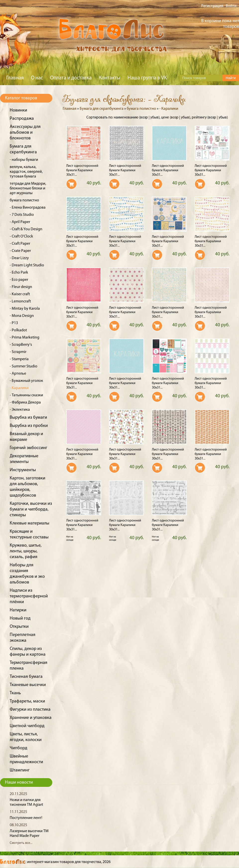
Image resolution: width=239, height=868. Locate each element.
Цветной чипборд (27, 726)
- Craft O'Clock (21, 236)
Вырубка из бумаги (28, 418)
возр (144, 118)
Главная (15, 78)
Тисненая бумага (26, 677)
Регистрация (212, 6)
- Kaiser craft (20, 294)
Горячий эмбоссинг (29, 448)
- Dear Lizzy (19, 258)
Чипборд (19, 748)
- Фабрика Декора (25, 403)
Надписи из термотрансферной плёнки (29, 596)
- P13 (14, 323)
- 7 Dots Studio (22, 215)
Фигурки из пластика (30, 710)
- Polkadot (18, 330)
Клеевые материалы (30, 523)
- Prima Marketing (25, 338)
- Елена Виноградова (28, 208)
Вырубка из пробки (29, 426)
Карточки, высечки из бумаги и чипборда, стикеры (31, 509)
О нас (37, 78)
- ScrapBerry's (21, 345)
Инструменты (23, 470)
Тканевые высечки (28, 685)
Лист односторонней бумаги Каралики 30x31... (82, 170)
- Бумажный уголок (26, 381)
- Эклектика (20, 410)
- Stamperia (19, 359)
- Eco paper (19, 280)
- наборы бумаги (24, 160)
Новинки (18, 110)
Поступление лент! (26, 818)
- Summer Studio (24, 366)
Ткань (15, 693)
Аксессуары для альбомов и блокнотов (25, 133)
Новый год (20, 618)
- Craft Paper (20, 244)
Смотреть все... (21, 843)
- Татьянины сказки (26, 395)
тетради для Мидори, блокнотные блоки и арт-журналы (28, 188)
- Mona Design (22, 316)
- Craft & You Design (26, 229)
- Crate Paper (20, 251)
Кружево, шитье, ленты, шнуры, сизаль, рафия (26, 551)
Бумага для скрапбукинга (102, 109)
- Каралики (19, 388)
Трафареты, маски (27, 701)
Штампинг (20, 770)
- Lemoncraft (20, 301)
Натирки (18, 610)
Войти (231, 6)
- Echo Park (19, 273)
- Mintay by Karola (25, 309)
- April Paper (20, 222)
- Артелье (18, 374)
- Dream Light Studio (27, 265)
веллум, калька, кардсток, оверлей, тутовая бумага (26, 172)
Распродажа (22, 119)
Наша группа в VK (147, 78)
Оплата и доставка (71, 78)
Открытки (19, 627)
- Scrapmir (18, 352)
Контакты (110, 78)
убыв (154, 118)
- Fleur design (21, 287)
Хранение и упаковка (31, 718)
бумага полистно (24, 200)
